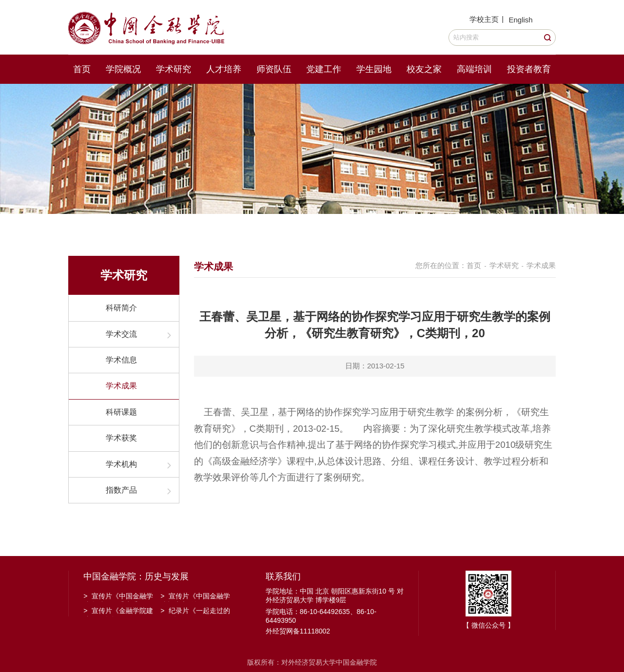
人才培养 (224, 69)
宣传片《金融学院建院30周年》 (118, 612)
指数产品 (121, 490)
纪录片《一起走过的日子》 (195, 612)
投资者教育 (529, 69)
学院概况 (123, 69)
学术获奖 (121, 438)
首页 (82, 69)
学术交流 (121, 334)
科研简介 (121, 308)
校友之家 (424, 69)
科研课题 (121, 412)
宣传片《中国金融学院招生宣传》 (195, 597)
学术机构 (121, 464)
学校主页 (484, 19)
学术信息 (121, 360)
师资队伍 (274, 69)
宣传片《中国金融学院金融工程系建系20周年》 (118, 597)
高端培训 (474, 69)
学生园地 (374, 69)
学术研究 (174, 69)
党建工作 (324, 69)
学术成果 (121, 386)
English (520, 20)
